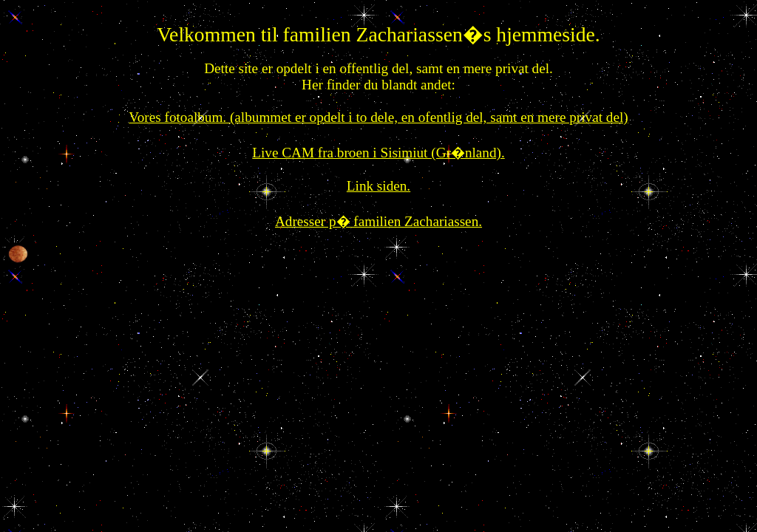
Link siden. (378, 186)
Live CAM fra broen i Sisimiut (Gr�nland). (378, 153)
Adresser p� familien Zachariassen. (378, 221)
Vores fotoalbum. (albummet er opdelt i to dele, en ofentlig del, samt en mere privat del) (378, 117)
